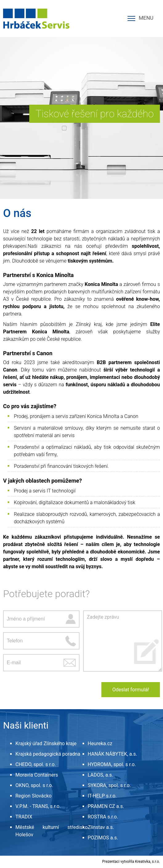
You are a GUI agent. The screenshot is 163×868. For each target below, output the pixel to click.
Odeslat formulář (131, 690)
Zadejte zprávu (123, 641)
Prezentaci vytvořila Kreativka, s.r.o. (131, 862)
